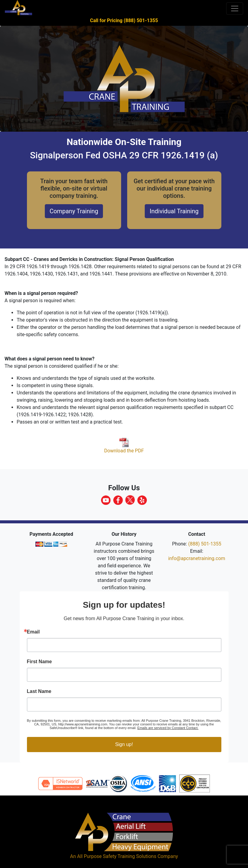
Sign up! (124, 744)
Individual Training (174, 211)
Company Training (74, 211)
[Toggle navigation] (235, 8)
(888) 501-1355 (205, 544)
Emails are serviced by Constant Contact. (168, 728)
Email (33, 632)
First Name (40, 662)
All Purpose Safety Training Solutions (117, 856)
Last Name (39, 691)
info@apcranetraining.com (197, 558)
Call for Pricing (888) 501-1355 (124, 20)
